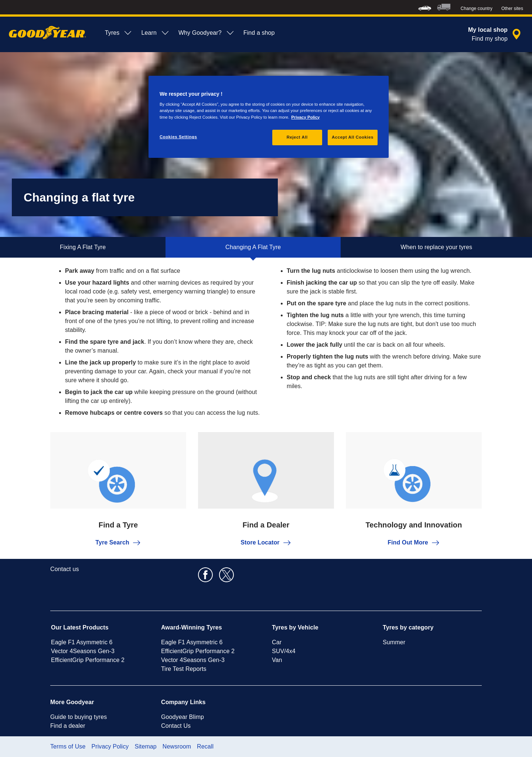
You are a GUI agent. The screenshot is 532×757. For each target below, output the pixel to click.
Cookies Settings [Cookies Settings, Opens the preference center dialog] (178, 137)
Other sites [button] (512, 9)
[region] (269, 117)
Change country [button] (477, 9)
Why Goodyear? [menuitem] (207, 33)
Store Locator (266, 543)
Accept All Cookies (353, 137)
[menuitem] (425, 7)
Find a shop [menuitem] (259, 33)
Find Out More (414, 543)
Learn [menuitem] (155, 33)
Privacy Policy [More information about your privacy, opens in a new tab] (305, 117)
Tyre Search (118, 543)
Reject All (297, 137)
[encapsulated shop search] (496, 34)
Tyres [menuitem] (119, 33)
